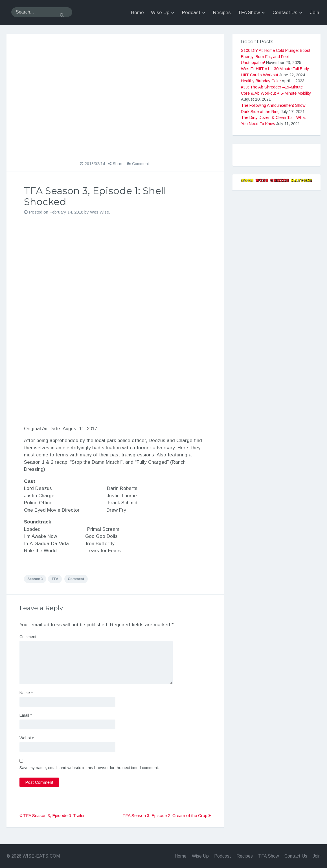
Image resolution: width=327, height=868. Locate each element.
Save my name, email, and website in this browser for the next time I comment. (89, 768)
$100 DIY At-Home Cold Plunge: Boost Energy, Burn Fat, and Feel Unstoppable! (276, 56)
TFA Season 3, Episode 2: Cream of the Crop (167, 815)
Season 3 (35, 579)
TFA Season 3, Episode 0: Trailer (52, 815)
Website (27, 738)
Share (118, 164)
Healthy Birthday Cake (261, 81)
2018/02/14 (95, 164)
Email (26, 715)
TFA (55, 579)
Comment (141, 164)
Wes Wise (99, 212)
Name (26, 693)
